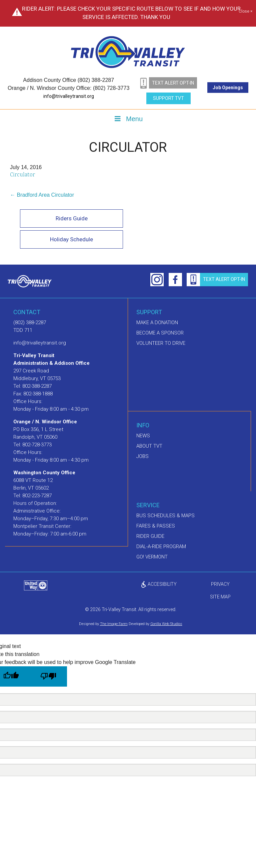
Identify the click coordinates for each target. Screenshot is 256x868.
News (143, 436)
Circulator (22, 175)
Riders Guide (72, 218)
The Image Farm (114, 624)
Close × (245, 12)
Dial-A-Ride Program (161, 546)
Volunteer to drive (161, 343)
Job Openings (228, 88)
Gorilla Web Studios (166, 624)
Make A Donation (157, 323)
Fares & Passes (156, 526)
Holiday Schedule (71, 239)
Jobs (142, 456)
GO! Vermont (152, 557)
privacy (220, 584)
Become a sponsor (160, 333)
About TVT (149, 446)
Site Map (220, 597)
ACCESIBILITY (159, 584)
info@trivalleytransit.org (69, 96)
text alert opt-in (173, 83)
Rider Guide (150, 536)
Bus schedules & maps (165, 516)
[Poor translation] (48, 676)
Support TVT (168, 98)
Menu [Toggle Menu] (128, 119)
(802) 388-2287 (30, 323)
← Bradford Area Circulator (42, 195)
